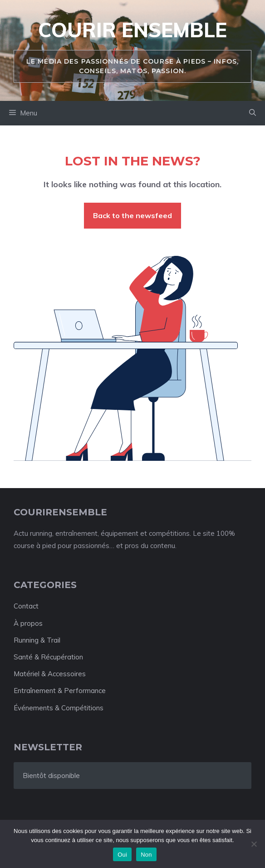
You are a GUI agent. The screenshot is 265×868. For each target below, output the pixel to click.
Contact (26, 606)
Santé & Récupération (48, 657)
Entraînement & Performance (60, 691)
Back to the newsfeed (132, 215)
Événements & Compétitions (59, 708)
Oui (122, 855)
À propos (28, 623)
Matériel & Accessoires (50, 674)
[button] (253, 113)
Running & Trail (37, 640)
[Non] (254, 844)
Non (146, 855)
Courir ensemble (132, 30)
